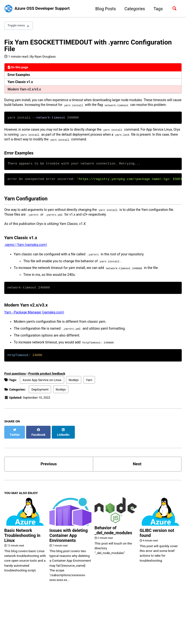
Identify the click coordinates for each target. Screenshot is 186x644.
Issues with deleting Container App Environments (69, 541)
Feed (47, 626)
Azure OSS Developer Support (44, 9)
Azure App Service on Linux (42, 390)
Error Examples (19, 76)
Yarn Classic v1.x (21, 83)
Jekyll (36, 633)
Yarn (89, 390)
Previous (49, 469)
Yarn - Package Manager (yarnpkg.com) (34, 322)
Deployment (40, 399)
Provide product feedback (47, 383)
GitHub (28, 626)
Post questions (15, 383)
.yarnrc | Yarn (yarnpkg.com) (26, 254)
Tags (157, 9)
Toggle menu (17, 26)
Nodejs (74, 390)
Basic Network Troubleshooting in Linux (22, 541)
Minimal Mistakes (54, 633)
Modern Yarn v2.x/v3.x (25, 91)
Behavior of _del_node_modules (113, 536)
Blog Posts (105, 9)
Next (137, 469)
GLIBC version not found (157, 539)
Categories (134, 9)
